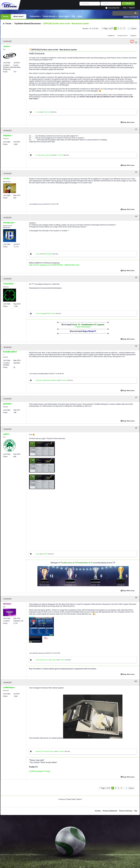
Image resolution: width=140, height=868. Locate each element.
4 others (62, 660)
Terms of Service (126, 811)
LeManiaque (46, 380)
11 (124, 28)
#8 (136, 428)
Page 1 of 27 (108, 28)
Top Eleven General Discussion (27, 24)
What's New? (19, 16)
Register (132, 8)
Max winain (53, 660)
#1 (136, 43)
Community (35, 16)
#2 (136, 129)
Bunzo (43, 155)
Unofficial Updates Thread (40, 771)
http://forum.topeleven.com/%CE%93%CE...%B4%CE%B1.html (54, 265)
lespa (37, 554)
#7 (136, 398)
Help (125, 8)
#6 (136, 346)
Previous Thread (65, 799)
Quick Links (64, 16)
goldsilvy (39, 380)
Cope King (39, 314)
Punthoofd (47, 112)
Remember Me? (114, 8)
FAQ (73, 16)
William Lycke (51, 314)
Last (134, 28)
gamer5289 (50, 155)
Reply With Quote (128, 122)
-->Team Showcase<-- (83, 327)
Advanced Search (131, 17)
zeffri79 (45, 554)
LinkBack (111, 36)
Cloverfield (39, 660)
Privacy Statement (110, 811)
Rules (80, 16)
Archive (98, 811)
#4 (136, 216)
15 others (64, 380)
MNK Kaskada (48, 254)
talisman (39, 751)
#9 (136, 598)
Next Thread (77, 799)
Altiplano (54, 380)
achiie (38, 254)
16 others (61, 751)
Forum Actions (49, 16)
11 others (60, 155)
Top (136, 811)
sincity (38, 112)
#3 (136, 172)
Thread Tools (122, 36)
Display (133, 36)
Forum (6, 16)
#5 (136, 278)
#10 (136, 681)
